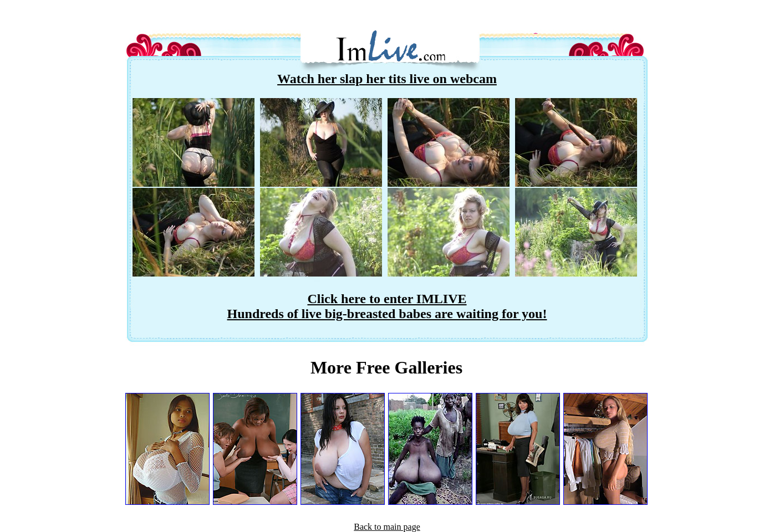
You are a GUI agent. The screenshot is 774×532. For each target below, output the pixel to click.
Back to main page (387, 527)
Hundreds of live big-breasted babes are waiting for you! (387, 314)
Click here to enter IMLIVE (387, 299)
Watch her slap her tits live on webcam (387, 79)
